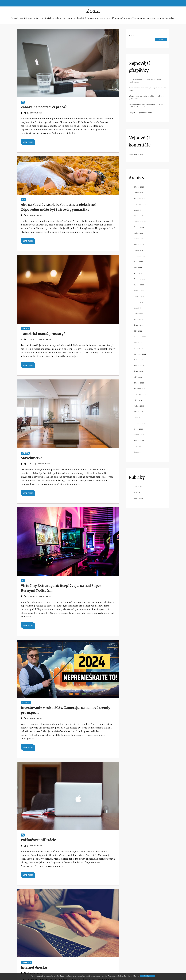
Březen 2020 (139, 383)
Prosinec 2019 (140, 389)
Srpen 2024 (139, 216)
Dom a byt (138, 487)
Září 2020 (138, 377)
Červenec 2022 (140, 337)
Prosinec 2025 (140, 198)
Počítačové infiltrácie (38, 840)
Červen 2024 (139, 227)
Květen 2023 (139, 291)
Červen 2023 (139, 285)
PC (23, 102)
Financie (26, 703)
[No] (183, 976)
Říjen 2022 (138, 325)
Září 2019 (138, 400)
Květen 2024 (139, 233)
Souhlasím (147, 976)
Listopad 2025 (140, 204)
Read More (28, 142)
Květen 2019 (139, 406)
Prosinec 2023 (140, 256)
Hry (23, 200)
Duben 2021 (139, 360)
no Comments (35, 113)
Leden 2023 (139, 314)
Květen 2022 (139, 342)
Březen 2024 (139, 245)
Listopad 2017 (140, 446)
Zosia (93, 11)
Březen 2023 (139, 302)
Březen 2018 (139, 441)
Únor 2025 (138, 210)
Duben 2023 (139, 296)
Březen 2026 (139, 187)
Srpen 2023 (139, 273)
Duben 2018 (139, 435)
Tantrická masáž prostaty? (43, 334)
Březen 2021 (139, 366)
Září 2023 (138, 268)
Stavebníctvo (32, 458)
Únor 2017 (138, 452)
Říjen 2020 (138, 371)
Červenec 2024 (140, 222)
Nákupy (25, 329)
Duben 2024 (139, 239)
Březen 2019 (139, 412)
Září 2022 (138, 331)
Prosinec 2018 (140, 423)
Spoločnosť (139, 498)
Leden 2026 (139, 193)
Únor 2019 (138, 417)
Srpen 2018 (139, 429)
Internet (26, 962)
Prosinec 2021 (140, 348)
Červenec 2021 (140, 354)
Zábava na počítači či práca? (44, 107)
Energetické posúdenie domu (141, 113)
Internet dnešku (34, 967)
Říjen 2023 (138, 262)
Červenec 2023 (140, 279)
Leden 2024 (139, 250)
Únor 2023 (138, 308)
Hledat (131, 35)
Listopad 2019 (140, 394)
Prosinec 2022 (140, 319)
